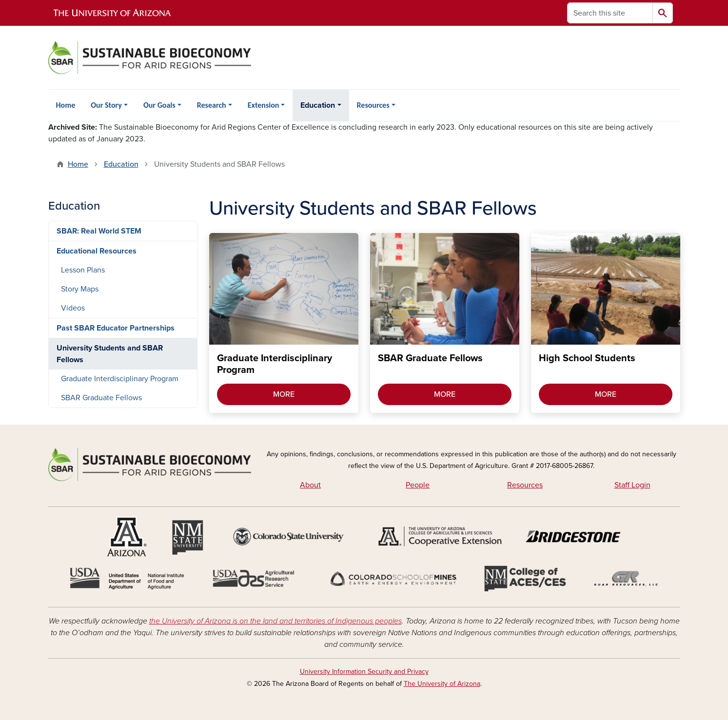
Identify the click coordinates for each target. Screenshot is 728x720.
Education (318, 105)
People (418, 485)
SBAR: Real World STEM (99, 231)
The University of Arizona (442, 684)
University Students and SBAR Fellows (110, 354)
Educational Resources (97, 251)
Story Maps (80, 289)
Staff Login (632, 485)
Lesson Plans (83, 270)
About (310, 485)
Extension (264, 105)
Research (212, 105)
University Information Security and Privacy (364, 671)
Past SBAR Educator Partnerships (116, 328)
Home (66, 105)
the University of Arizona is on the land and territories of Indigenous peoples (275, 621)
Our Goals (159, 105)
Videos (73, 308)
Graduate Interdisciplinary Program (120, 379)
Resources (373, 105)
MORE (284, 394)
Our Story (106, 105)
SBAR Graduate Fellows (101, 398)
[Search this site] (610, 13)
